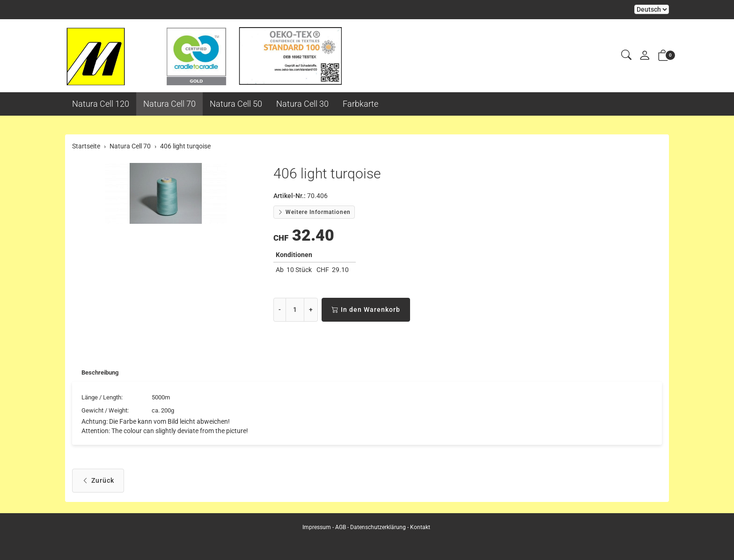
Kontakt (420, 527)
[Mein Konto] (645, 56)
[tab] (97, 373)
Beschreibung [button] (102, 373)
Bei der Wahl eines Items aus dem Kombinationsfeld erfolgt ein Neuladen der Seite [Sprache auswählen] (652, 9)
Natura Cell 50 (236, 104)
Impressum (317, 527)
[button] (626, 55)
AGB (341, 527)
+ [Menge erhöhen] (311, 309)
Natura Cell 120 (101, 104)
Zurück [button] (98, 483)
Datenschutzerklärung (378, 527)
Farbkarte (360, 104)
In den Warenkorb (366, 310)
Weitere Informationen (314, 212)
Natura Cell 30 (302, 104)
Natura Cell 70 (169, 104)
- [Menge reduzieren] (280, 309)
